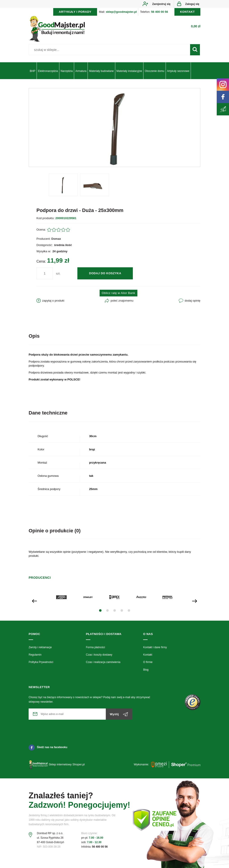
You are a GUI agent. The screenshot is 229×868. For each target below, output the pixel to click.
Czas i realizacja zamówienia (103, 662)
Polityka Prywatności (41, 662)
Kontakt (148, 655)
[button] (100, 610)
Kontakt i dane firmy (155, 647)
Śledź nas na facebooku (48, 747)
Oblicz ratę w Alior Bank (118, 293)
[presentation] (34, 601)
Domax (56, 239)
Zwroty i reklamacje (40, 647)
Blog (146, 670)
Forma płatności (95, 647)
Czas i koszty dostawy (99, 655)
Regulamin (35, 655)
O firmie (148, 662)
